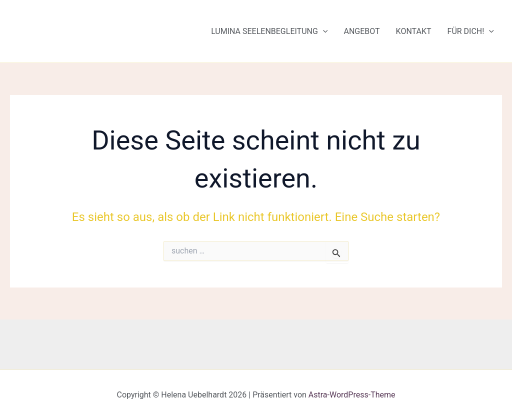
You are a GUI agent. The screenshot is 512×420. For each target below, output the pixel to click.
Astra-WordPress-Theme (352, 395)
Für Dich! (471, 31)
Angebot (361, 31)
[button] (323, 31)
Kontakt (414, 31)
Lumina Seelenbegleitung (269, 31)
